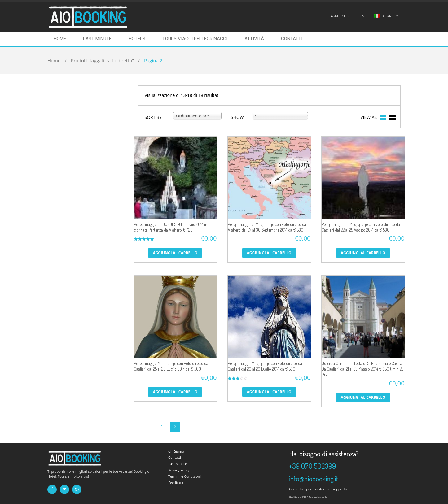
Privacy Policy (179, 470)
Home (60, 39)
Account (338, 16)
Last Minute (97, 39)
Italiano (384, 16)
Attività (254, 39)
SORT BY (153, 117)
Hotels (137, 39)
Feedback (176, 482)
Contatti (292, 39)
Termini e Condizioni (184, 476)
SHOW (237, 117)
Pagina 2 (153, 60)
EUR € (360, 16)
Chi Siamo (176, 451)
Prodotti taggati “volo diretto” (102, 60)
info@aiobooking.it (314, 479)
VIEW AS (369, 117)
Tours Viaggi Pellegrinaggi (195, 39)
